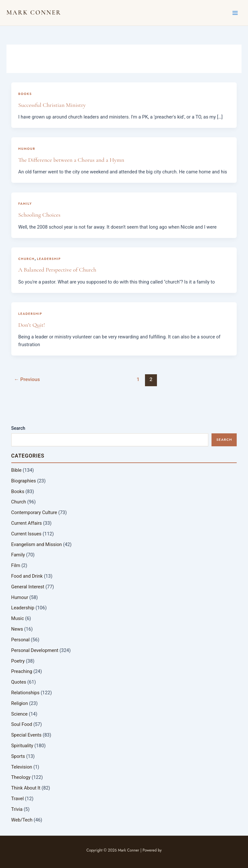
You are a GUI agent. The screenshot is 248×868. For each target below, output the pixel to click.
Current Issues (26, 534)
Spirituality (22, 746)
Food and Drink (27, 576)
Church (26, 259)
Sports (18, 756)
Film (16, 565)
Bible (16, 470)
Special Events (26, 735)
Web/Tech (22, 820)
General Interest (28, 587)
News (17, 629)
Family (25, 204)
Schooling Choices (39, 215)
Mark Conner (34, 13)
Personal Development (35, 650)
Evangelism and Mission (37, 544)
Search (18, 428)
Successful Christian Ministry (52, 105)
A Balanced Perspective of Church (57, 270)
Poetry (18, 661)
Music (18, 618)
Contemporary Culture (34, 512)
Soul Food (22, 724)
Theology (21, 777)
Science (20, 714)
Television (22, 767)
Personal (21, 640)
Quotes (19, 682)
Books (25, 94)
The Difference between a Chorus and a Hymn (71, 160)
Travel (18, 799)
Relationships (26, 693)
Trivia (17, 809)
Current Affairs (27, 523)
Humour (27, 149)
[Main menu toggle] (235, 13)
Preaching (22, 671)
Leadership (49, 259)
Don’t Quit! (31, 325)
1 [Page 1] (138, 379)
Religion (20, 703)
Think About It (26, 788)
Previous (27, 379)
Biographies (24, 481)
